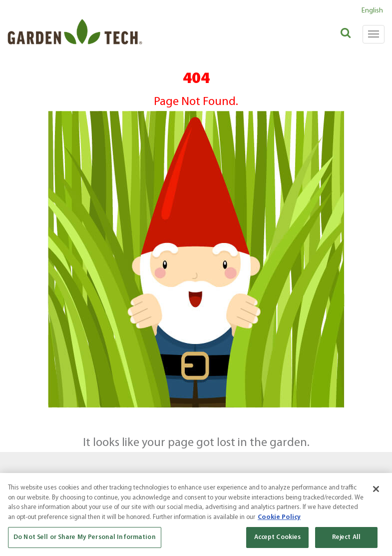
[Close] (376, 489)
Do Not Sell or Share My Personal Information (85, 537)
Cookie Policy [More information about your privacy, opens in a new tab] (279, 517)
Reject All (346, 537)
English (372, 11)
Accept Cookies (278, 537)
